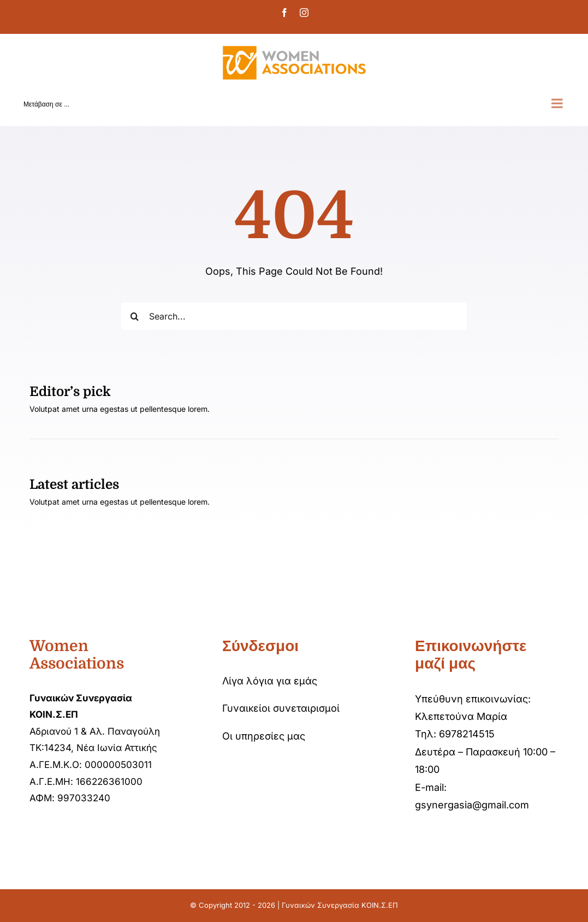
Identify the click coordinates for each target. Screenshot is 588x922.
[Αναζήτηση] (135, 316)
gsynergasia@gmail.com (472, 805)
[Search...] (294, 316)
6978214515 (467, 734)
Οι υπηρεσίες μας (264, 736)
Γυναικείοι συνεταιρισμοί (281, 708)
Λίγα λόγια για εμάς (270, 681)
